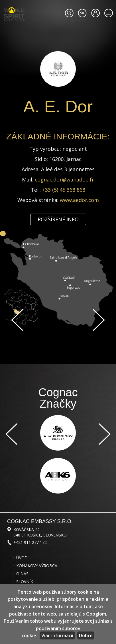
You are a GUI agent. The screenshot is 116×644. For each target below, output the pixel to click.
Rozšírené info (58, 219)
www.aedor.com (79, 200)
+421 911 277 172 (30, 542)
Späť (17, 320)
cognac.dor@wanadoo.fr (64, 179)
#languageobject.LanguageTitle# (82, 13)
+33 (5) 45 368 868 (64, 190)
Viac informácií (57, 635)
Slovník (25, 582)
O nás (22, 574)
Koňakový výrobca (37, 566)
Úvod (22, 558)
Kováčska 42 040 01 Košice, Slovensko (40, 532)
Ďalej (99, 320)
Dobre (86, 635)
